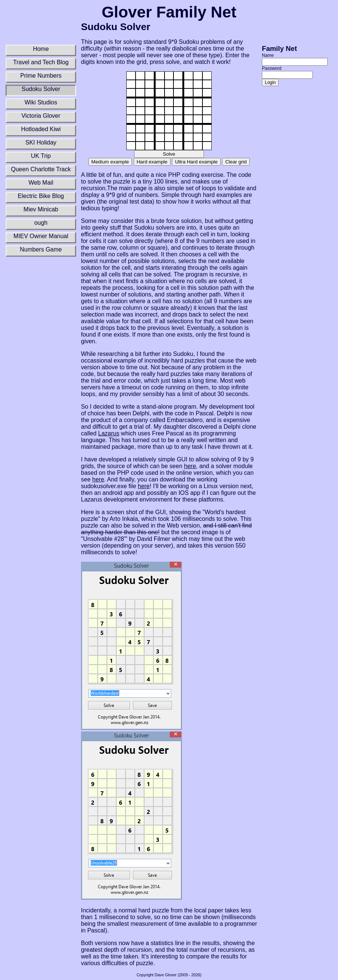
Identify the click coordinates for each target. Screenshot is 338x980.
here (190, 466)
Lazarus (109, 433)
